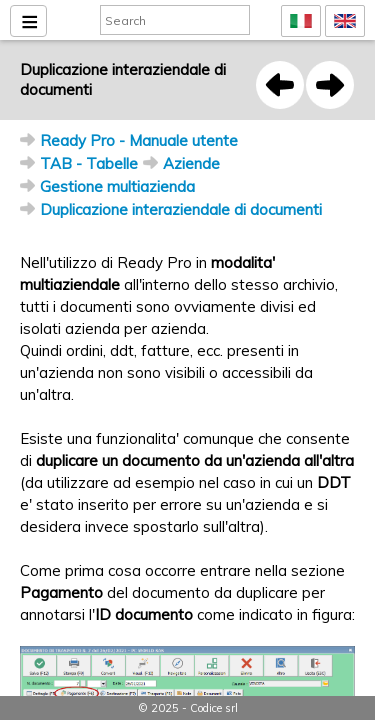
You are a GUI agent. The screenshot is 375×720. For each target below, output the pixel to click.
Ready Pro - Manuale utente (139, 140)
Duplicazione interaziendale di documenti (181, 209)
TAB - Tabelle (89, 163)
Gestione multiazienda (117, 186)
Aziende (191, 163)
